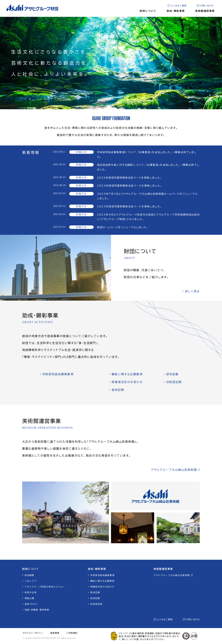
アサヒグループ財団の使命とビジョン (45, 587)
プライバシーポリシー (33, 633)
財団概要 (29, 575)
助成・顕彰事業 (176, 11)
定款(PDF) (31, 604)
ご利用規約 (72, 633)
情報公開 (29, 598)
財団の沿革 (31, 592)
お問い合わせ (207, 6)
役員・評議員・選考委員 (37, 610)
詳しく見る (192, 291)
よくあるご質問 (179, 6)
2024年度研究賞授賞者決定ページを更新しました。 (129, 186)
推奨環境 (55, 633)
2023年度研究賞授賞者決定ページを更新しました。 (129, 207)
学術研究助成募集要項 (58, 374)
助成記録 (118, 390)
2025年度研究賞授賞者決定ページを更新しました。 (129, 178)
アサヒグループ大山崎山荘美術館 (174, 470)
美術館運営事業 (205, 11)
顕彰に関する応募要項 (127, 374)
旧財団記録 (174, 382)
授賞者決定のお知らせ (127, 382)
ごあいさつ (31, 581)
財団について (148, 11)
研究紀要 (172, 374)
